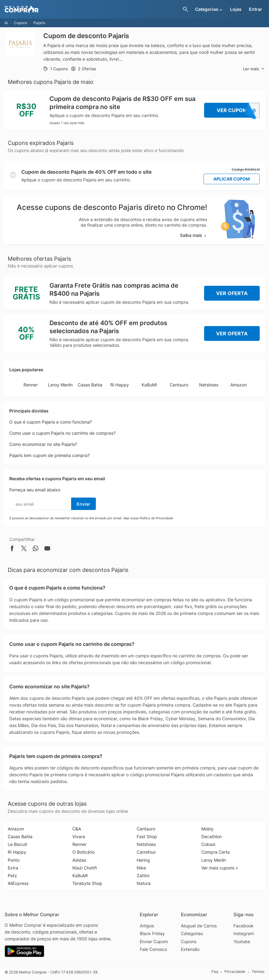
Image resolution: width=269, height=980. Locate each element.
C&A (77, 829)
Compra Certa (216, 852)
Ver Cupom (238, 110)
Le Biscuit (17, 844)
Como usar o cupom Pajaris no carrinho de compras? (62, 433)
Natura (144, 883)
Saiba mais (194, 235)
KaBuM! (149, 385)
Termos (258, 972)
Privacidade (235, 972)
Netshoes (209, 385)
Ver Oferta (232, 293)
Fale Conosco (153, 949)
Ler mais (254, 69)
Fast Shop (147, 836)
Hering (143, 860)
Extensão (190, 949)
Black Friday (152, 933)
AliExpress (18, 883)
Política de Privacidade (156, 518)
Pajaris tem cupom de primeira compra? (49, 455)
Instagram (244, 933)
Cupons (21, 23)
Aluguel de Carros (199, 926)
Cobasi (208, 844)
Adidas (79, 860)
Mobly (207, 829)
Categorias (192, 933)
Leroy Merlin (60, 385)
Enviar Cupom (154, 941)
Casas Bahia (90, 385)
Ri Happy (120, 385)
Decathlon (211, 836)
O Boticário (83, 852)
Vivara (79, 836)
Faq (215, 972)
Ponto (14, 860)
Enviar (83, 504)
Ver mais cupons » (220, 868)
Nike (141, 868)
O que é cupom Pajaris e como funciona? (51, 422)
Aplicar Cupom (232, 179)
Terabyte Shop (87, 883)
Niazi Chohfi (85, 868)
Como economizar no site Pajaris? (43, 444)
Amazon (239, 385)
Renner (31, 385)
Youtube (242, 941)
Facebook (243, 926)
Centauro (179, 385)
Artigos (147, 926)
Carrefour (146, 852)
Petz (12, 875)
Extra (13, 868)
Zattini (143, 875)
